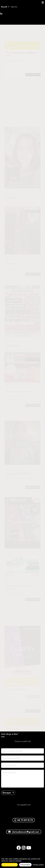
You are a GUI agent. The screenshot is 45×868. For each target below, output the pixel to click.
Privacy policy (38, 865)
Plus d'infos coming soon (17, 65)
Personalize (25, 865)
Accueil (4, 7)
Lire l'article (33, 79)
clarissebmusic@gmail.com (24, 832)
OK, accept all (10, 865)
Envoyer (8, 793)
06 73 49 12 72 (24, 820)
